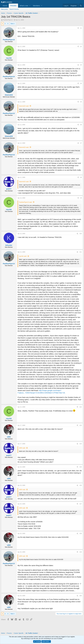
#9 (81, 198)
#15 (81, 467)
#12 (81, 407)
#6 (81, 125)
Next (12, 24)
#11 (81, 252)
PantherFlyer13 (8, 20)
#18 (81, 533)
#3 (81, 65)
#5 (81, 102)
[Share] (78, 28)
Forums (13, 6)
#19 (81, 552)
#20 (81, 596)
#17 (81, 504)
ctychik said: (23, 256)
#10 (81, 234)
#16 (81, 485)
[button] (30, 6)
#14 (81, 444)
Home (5, 6)
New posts (4, 9)
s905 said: (22, 448)
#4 (81, 83)
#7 (81, 143)
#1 (81, 28)
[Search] (81, 6)
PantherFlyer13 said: (26, 202)
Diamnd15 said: (24, 106)
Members (36, 6)
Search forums (14, 9)
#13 (81, 425)
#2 (81, 46)
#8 (81, 177)
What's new (24, 6)
